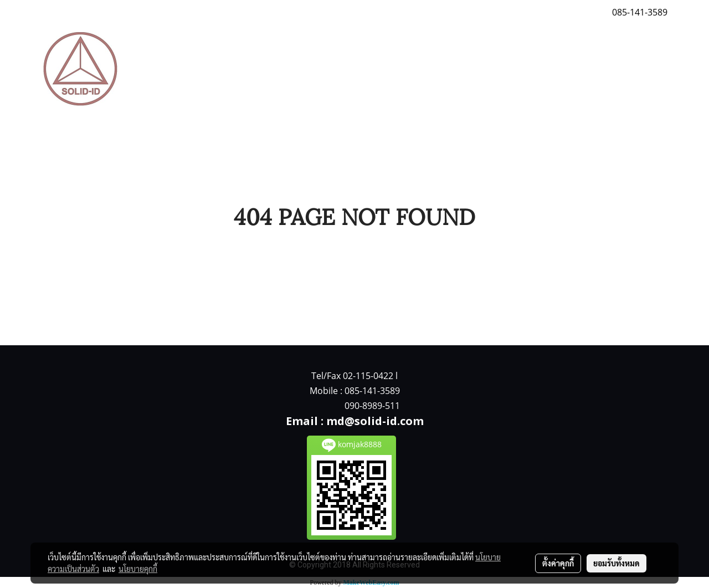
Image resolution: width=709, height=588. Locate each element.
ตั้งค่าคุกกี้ (558, 563)
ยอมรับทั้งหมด (616, 563)
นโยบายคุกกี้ (138, 569)
